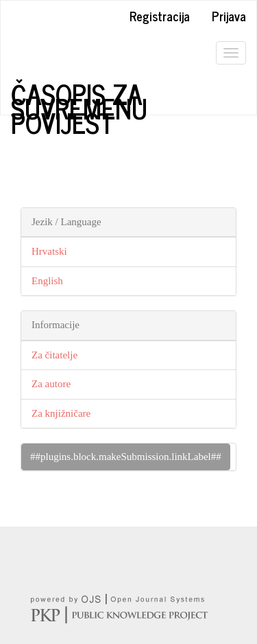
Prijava (229, 16)
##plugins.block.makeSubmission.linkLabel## (126, 457)
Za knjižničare (61, 413)
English (47, 281)
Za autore (51, 384)
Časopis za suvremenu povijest (79, 94)
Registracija (160, 16)
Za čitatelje (54, 355)
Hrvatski (49, 251)
